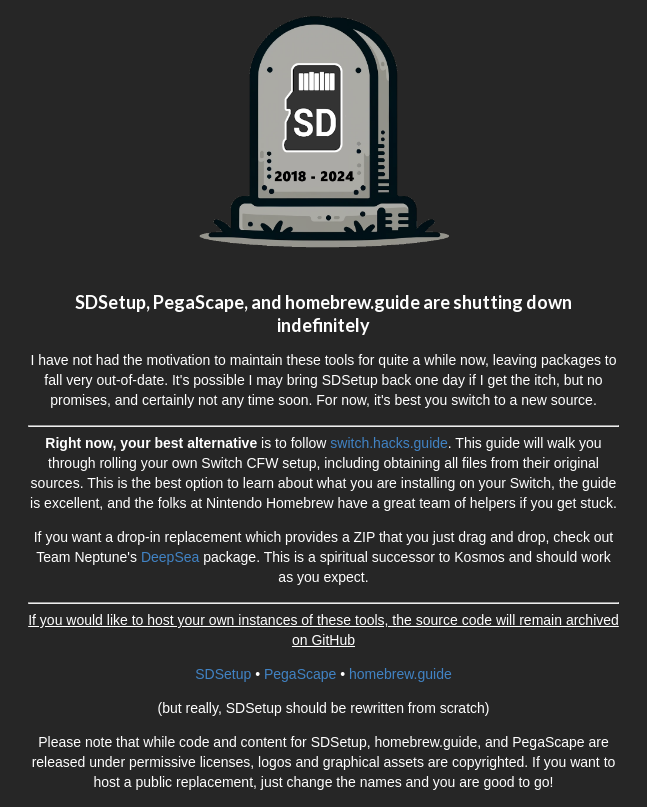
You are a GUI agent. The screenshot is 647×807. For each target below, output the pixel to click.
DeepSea (170, 557)
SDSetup (223, 674)
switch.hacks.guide (389, 443)
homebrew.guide (400, 674)
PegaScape (300, 674)
